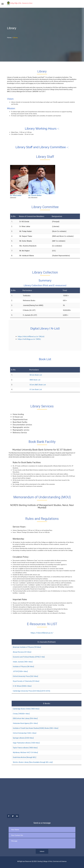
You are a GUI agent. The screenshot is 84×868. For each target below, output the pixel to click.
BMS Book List (35, 380)
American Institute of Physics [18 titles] (27, 647)
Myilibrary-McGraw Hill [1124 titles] (25, 752)
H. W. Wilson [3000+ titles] (22, 686)
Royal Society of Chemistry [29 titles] (26, 681)
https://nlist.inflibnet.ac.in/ (42, 633)
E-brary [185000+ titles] (21, 714)
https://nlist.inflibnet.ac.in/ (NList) (31, 336)
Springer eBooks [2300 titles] (23, 738)
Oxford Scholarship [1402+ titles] (25, 733)
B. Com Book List (36, 389)
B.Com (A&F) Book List (38, 385)
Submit (42, 851)
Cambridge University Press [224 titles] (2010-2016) (31, 691)
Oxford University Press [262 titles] (25, 676)
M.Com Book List (36, 375)
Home (9, 37)
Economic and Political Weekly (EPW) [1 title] (29, 657)
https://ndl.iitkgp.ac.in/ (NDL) (29, 339)
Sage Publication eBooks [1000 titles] (26, 743)
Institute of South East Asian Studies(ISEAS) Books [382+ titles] (36, 728)
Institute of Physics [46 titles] (23, 667)
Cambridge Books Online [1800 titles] (26, 709)
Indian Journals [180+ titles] (23, 662)
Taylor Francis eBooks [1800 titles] (25, 748)
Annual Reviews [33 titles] (22, 652)
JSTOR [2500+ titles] (20, 671)
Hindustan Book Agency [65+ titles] (25, 723)
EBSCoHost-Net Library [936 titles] (25, 718)
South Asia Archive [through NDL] (24, 757)
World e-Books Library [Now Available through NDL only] (33, 762)
